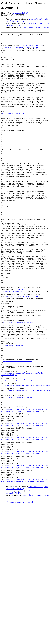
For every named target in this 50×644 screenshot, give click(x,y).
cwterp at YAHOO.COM (21, 13)
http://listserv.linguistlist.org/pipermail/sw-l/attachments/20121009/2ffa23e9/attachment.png (25, 519)
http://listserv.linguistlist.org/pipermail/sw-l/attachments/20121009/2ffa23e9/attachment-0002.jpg (25, 570)
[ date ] (25, 27)
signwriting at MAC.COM (33, 48)
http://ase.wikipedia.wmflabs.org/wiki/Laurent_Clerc (26, 449)
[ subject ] (39, 27)
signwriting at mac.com (13, 407)
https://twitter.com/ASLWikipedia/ (18, 380)
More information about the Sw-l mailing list (18, 592)
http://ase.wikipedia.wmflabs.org (17, 426)
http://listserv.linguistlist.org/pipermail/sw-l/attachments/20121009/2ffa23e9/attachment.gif (25, 536)
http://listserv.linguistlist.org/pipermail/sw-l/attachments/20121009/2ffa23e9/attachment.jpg (25, 503)
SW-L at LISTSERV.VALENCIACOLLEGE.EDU (22, 50)
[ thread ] (31, 27)
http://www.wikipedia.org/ (13, 129)
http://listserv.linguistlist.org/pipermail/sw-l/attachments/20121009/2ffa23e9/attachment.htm (25, 486)
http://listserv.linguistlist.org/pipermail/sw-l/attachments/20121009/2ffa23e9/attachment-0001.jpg (25, 553)
